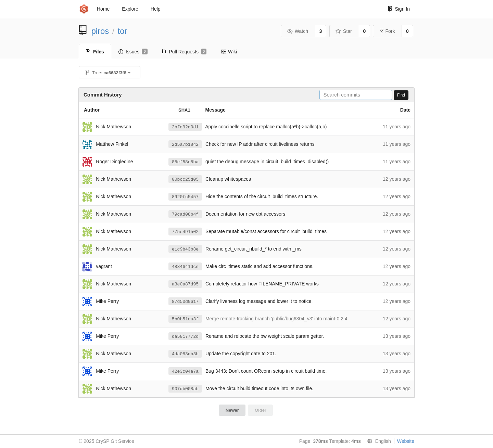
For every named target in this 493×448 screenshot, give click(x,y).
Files (95, 52)
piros (100, 31)
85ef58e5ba (185, 162)
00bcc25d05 (185, 180)
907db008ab (185, 389)
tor (123, 31)
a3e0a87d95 (185, 284)
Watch (298, 31)
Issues (133, 52)
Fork (387, 31)
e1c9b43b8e (185, 249)
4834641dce (185, 267)
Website (406, 441)
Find (401, 95)
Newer (232, 410)
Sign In (399, 9)
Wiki (229, 52)
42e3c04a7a (185, 372)
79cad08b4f (185, 214)
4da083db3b (185, 354)
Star (344, 31)
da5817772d (185, 337)
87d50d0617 (185, 302)
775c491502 (185, 232)
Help (156, 9)
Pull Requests (184, 52)
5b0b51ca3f (185, 319)
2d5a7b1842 (185, 145)
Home (103, 9)
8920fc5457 (185, 197)
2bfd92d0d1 (185, 127)
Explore (130, 9)
